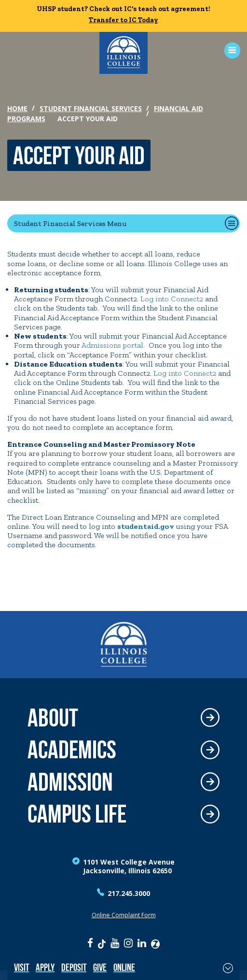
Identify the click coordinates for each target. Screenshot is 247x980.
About (53, 718)
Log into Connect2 (172, 299)
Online (124, 967)
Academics (72, 750)
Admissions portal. (113, 345)
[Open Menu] (229, 50)
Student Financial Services (91, 108)
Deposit (74, 967)
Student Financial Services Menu (70, 223)
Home (17, 108)
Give (100, 967)
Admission (70, 782)
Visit (21, 967)
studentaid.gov (146, 526)
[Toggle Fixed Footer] (228, 968)
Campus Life (77, 814)
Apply (45, 967)
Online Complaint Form (124, 915)
